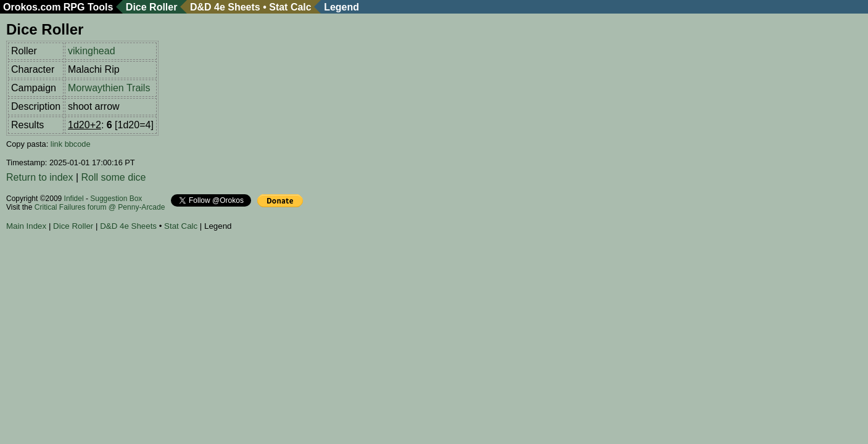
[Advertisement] (231, 271)
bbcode (78, 144)
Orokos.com (32, 7)
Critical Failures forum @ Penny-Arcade (100, 207)
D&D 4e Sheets (225, 7)
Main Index (26, 226)
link (56, 144)
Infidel (74, 199)
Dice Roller (152, 7)
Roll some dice (114, 177)
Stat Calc (290, 7)
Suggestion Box (116, 199)
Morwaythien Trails (109, 88)
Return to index (40, 177)
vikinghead (92, 51)
